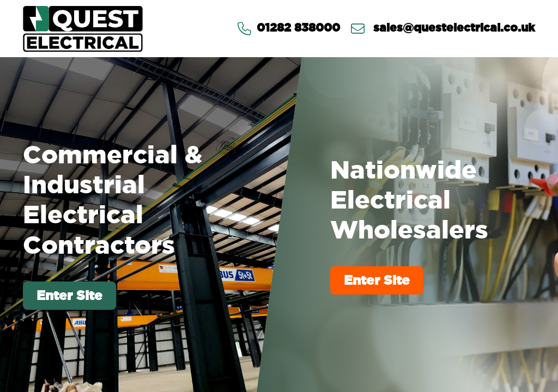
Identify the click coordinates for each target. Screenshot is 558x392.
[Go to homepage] (83, 29)
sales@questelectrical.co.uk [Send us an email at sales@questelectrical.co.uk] (443, 29)
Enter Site (69, 295)
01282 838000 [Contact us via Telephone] (289, 29)
